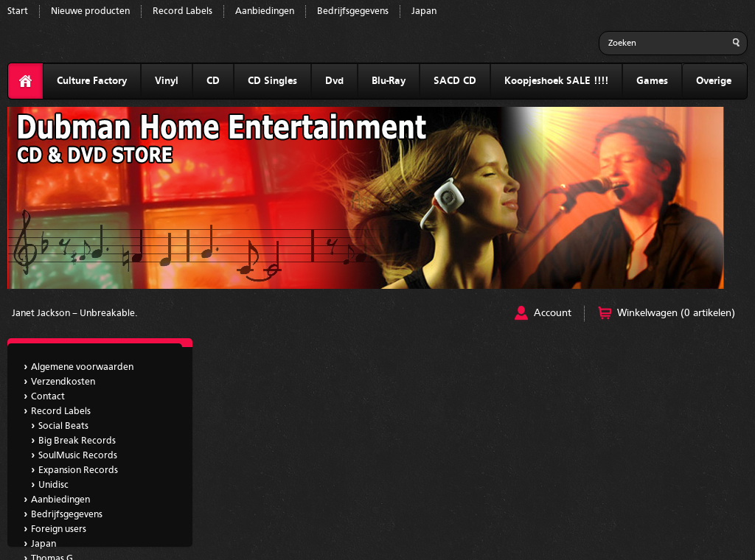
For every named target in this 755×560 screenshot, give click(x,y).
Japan (424, 11)
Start (18, 11)
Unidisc (53, 485)
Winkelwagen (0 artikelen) (676, 313)
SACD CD (455, 81)
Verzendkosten (63, 382)
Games (652, 81)
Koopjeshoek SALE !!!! (556, 81)
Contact (48, 397)
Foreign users (59, 529)
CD (213, 81)
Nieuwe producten (90, 11)
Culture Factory (92, 81)
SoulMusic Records (78, 456)
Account (553, 313)
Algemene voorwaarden (82, 367)
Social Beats (63, 426)
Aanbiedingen (265, 11)
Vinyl (167, 81)
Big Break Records (77, 441)
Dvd (334, 81)
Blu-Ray (389, 81)
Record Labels (182, 11)
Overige (714, 81)
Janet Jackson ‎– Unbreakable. (74, 314)
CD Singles (272, 81)
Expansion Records (78, 470)
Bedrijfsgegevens (353, 11)
